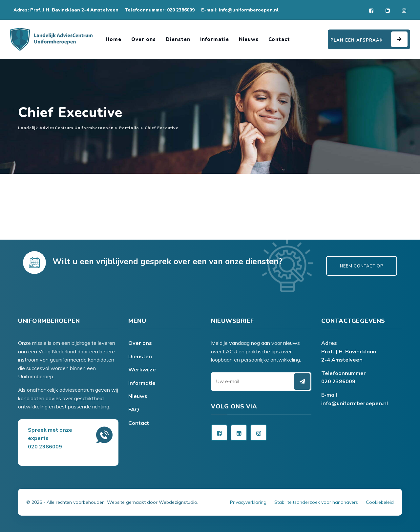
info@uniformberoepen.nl (355, 403)
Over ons (144, 39)
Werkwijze (142, 369)
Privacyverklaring (248, 502)
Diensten (178, 39)
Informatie (215, 39)
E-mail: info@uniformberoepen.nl (240, 10)
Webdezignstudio (178, 502)
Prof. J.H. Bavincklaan (349, 351)
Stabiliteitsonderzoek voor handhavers (316, 502)
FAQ (134, 409)
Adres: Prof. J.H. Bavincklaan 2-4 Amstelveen (66, 10)
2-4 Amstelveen (342, 360)
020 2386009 (338, 381)
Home (114, 39)
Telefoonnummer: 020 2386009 (160, 10)
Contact (279, 39)
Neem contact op (362, 266)
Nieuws (249, 39)
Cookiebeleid (380, 502)
